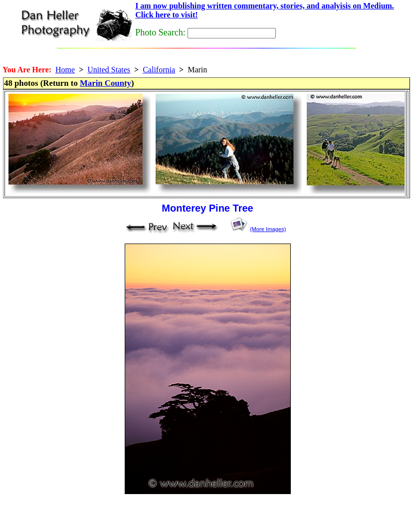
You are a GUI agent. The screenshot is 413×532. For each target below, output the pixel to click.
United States (109, 70)
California (159, 70)
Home (65, 70)
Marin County (105, 83)
